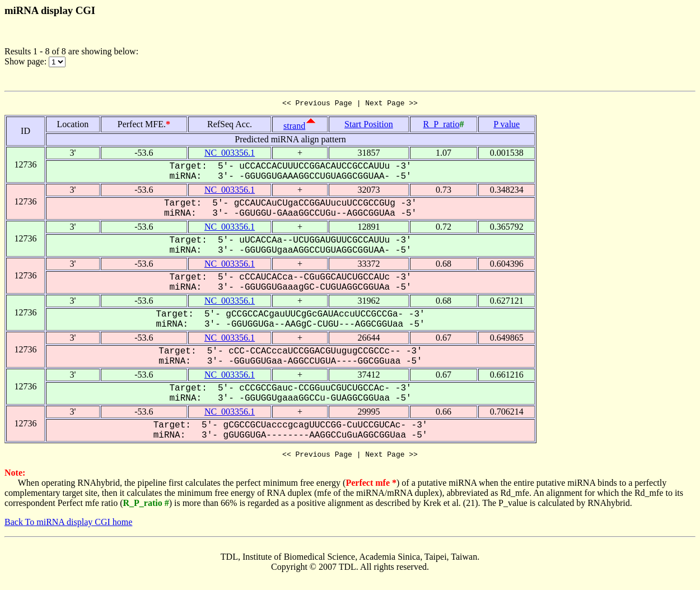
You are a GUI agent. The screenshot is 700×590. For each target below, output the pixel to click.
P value (507, 126)
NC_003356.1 (230, 154)
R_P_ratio (442, 126)
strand (294, 127)
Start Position (369, 126)
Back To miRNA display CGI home (68, 525)
